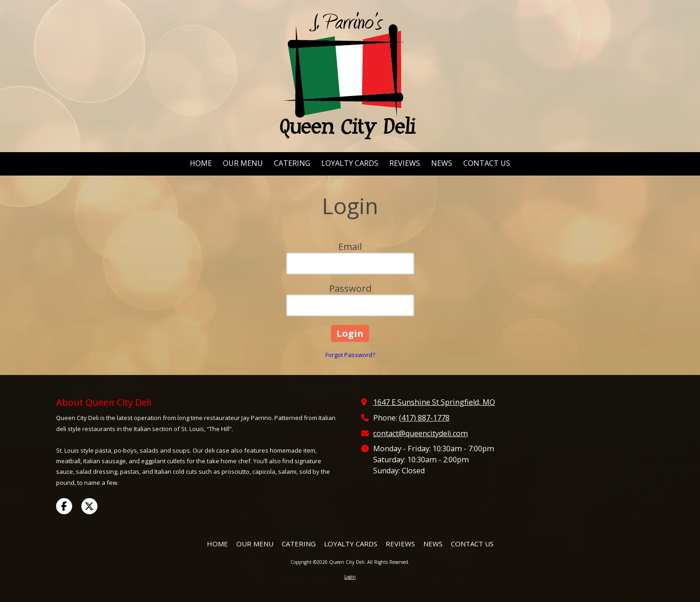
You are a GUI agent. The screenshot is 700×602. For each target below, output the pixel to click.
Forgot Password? (350, 355)
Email (350, 247)
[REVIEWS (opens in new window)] (405, 164)
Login (350, 577)
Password (350, 288)
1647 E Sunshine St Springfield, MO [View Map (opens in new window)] (434, 402)
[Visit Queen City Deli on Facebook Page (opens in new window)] (64, 506)
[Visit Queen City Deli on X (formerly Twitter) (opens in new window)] (89, 506)
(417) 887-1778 (424, 418)
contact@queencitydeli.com (421, 433)
